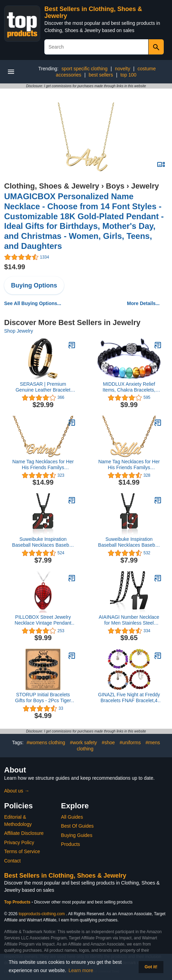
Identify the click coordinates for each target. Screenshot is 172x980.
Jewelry (145, 186)
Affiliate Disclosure (24, 833)
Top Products (18, 902)
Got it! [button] (151, 967)
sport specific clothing (85, 69)
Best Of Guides (77, 826)
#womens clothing (46, 742)
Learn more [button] (81, 970)
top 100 (128, 75)
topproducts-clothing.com (42, 914)
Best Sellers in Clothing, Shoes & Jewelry (65, 876)
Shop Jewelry (19, 331)
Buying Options (34, 285)
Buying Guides (77, 835)
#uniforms (130, 742)
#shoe (108, 742)
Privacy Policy (19, 842)
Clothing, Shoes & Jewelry (52, 186)
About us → (17, 791)
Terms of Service (22, 851)
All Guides (72, 817)
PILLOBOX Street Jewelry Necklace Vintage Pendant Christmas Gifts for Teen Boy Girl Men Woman (43, 620)
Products (70, 844)
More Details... (143, 303)
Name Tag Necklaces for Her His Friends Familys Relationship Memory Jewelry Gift (43, 465)
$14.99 (15, 267)
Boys (115, 186)
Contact (12, 861)
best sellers (101, 75)
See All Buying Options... (33, 303)
